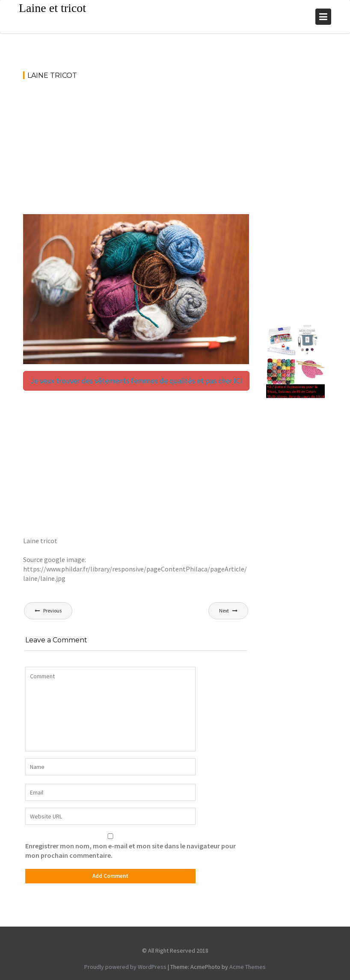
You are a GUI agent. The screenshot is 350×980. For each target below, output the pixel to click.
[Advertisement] (136, 151)
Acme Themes (248, 967)
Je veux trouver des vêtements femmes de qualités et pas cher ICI (136, 381)
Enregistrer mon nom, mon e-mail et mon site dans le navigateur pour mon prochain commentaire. (131, 851)
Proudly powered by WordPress (125, 967)
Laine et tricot (52, 8)
